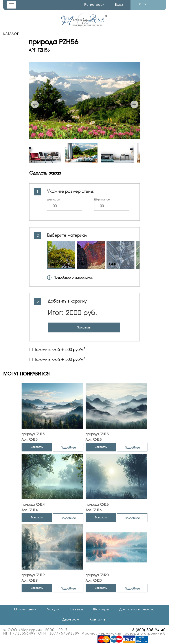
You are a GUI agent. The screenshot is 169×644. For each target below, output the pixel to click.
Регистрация (96, 5)
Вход (119, 5)
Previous (35, 104)
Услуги (53, 609)
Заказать (84, 327)
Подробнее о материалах (70, 278)
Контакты (98, 619)
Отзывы (76, 609)
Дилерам (71, 619)
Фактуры (101, 609)
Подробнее (68, 448)
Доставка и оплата (137, 609)
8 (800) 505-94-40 (149, 630)
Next (134, 104)
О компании (26, 609)
